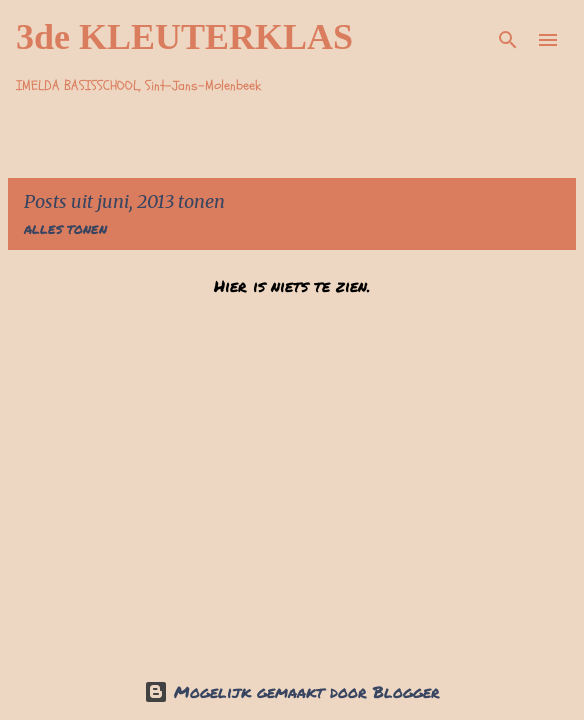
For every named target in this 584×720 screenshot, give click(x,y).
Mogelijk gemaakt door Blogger (292, 691)
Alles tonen (65, 229)
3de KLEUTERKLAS (184, 37)
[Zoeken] (508, 40)
